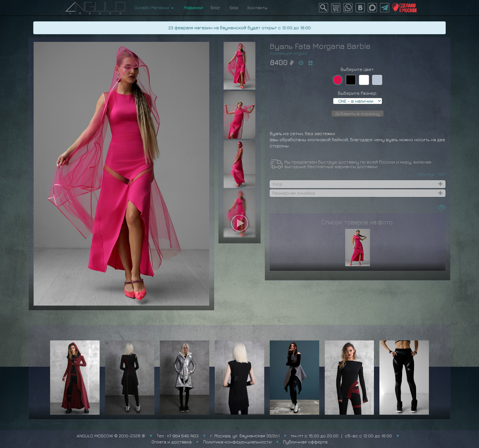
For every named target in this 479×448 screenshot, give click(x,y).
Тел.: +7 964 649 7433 (178, 436)
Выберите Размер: (358, 93)
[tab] (358, 184)
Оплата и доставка (172, 442)
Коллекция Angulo (288, 53)
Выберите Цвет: (358, 69)
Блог (216, 7)
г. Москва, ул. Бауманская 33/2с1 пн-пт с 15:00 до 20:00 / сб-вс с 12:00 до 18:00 (301, 436)
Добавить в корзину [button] (358, 114)
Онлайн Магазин (154, 7)
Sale (234, 7)
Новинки (192, 7)
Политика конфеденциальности (237, 442)
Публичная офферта (305, 442)
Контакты (258, 7)
